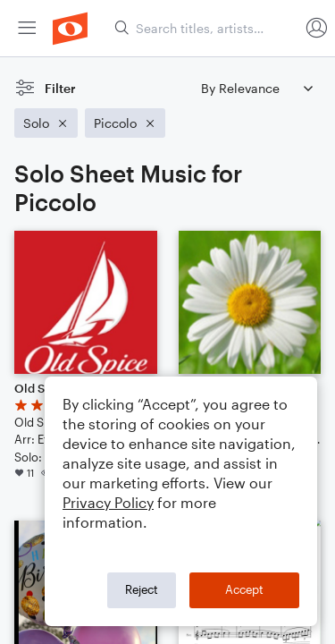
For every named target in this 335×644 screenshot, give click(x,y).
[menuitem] (27, 28)
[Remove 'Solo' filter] (46, 123)
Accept (244, 589)
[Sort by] (256, 88)
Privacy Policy (108, 502)
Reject (142, 589)
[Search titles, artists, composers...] (206, 28)
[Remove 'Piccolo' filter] (125, 123)
